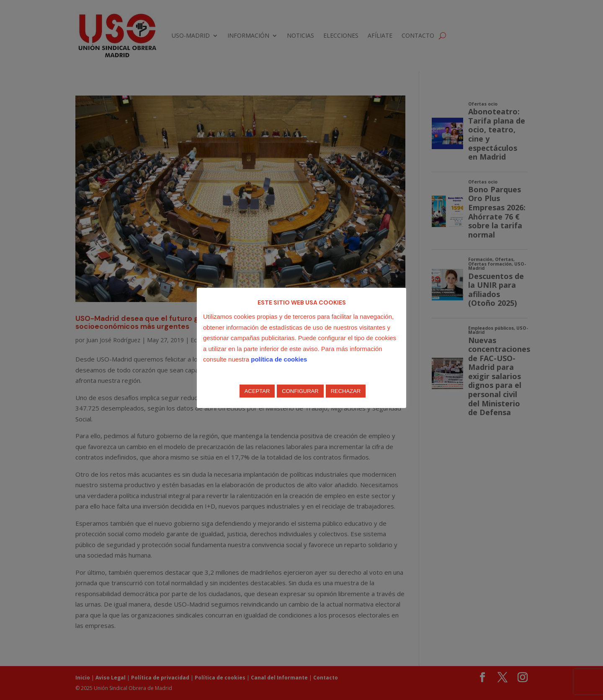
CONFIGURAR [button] (300, 391)
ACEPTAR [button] (257, 391)
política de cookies (279, 359)
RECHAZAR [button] (346, 391)
